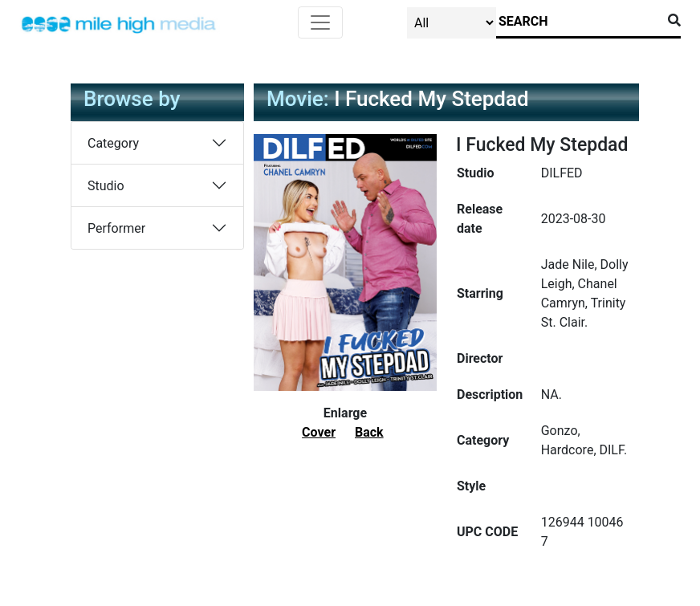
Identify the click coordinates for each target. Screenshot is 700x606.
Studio (106, 186)
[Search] (579, 22)
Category (113, 143)
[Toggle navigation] (320, 22)
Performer (116, 228)
